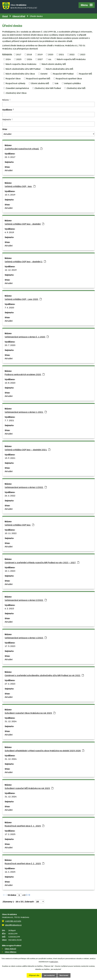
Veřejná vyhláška (72, 83)
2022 (72, 54)
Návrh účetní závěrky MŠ (54, 64)
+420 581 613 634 (13, 921)
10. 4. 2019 (10, 194)
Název (6, 100)
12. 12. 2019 (11, 270)
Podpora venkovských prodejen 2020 (25, 374)
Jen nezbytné (49, 975)
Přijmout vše (34, 975)
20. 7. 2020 (10, 345)
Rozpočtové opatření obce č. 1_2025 (24, 825)
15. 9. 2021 (10, 458)
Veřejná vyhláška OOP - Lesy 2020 (23, 299)
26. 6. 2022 (10, 495)
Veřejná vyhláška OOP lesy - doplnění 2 (25, 261)
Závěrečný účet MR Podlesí (48, 88)
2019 (40, 54)
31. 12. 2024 (11, 721)
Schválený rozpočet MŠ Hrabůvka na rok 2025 (29, 788)
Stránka (12, 895)
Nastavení (64, 975)
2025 (19, 59)
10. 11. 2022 (11, 533)
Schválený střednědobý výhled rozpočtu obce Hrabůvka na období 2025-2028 (44, 750)
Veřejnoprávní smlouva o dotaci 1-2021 (26, 412)
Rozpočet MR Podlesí (63, 73)
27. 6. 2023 (10, 683)
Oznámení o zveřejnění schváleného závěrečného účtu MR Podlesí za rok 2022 (44, 675)
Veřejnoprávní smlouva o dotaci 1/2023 (26, 637)
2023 (83, 54)
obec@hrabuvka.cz (13, 925)
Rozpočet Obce (13, 78)
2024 (8, 59)
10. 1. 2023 (10, 570)
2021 (61, 54)
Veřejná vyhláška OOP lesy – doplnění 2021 (27, 449)
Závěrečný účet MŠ (76, 88)
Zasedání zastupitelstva (17, 88)
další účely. (54, 962)
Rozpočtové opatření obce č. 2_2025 (24, 863)
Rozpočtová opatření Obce (69, 78)
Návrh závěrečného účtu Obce (20, 73)
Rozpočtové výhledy (16, 83)
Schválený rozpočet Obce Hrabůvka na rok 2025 (30, 713)
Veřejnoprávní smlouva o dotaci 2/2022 (26, 600)
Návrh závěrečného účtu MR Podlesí (23, 69)
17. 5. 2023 (10, 646)
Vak (57, 83)
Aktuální (9, 170)
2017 (19, 54)
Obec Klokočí (10, 948)
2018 (29, 54)
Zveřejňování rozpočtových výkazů (23, 148)
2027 (40, 59)
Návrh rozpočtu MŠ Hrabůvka (71, 59)
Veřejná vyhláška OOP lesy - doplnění (24, 224)
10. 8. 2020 (10, 382)
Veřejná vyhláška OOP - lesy (20, 186)
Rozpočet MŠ (86, 73)
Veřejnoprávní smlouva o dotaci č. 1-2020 (27, 336)
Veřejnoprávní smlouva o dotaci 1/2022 (26, 487)
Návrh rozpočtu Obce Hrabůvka (21, 64)
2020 (51, 54)
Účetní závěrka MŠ (40, 83)
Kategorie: (7, 54)
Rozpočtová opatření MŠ (38, 78)
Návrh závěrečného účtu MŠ (60, 69)
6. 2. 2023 (9, 608)
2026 (30, 59)
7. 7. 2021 (9, 420)
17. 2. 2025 (10, 834)
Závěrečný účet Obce (16, 93)
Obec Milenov (11, 952)
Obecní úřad (19, 16)
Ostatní (44, 73)
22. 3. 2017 (10, 157)
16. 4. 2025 (10, 871)
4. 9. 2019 (9, 232)
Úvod (5, 16)
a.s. (50, 59)
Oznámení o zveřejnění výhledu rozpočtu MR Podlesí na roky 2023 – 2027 (42, 562)
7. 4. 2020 (9, 307)
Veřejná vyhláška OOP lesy (19, 525)
